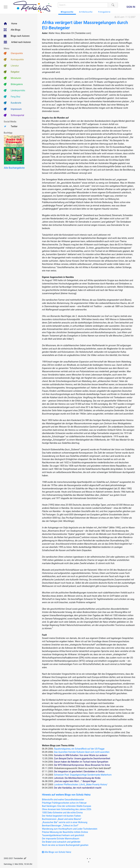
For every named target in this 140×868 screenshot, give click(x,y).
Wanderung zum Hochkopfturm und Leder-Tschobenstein (70, 829)
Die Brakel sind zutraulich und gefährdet (61, 842)
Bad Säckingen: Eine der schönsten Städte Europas (67, 806)
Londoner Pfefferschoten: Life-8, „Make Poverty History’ (81, 785)
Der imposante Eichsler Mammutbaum (61, 839)
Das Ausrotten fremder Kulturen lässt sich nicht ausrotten (82, 752)
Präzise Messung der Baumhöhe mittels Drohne (65, 832)
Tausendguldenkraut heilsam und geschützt (63, 835)
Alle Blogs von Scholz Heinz (57, 852)
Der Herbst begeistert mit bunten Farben (61, 816)
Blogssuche (67, 12)
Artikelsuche (86, 12)
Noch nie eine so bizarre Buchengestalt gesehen (65, 845)
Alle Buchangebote (14, 168)
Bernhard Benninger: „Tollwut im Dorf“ (60, 826)
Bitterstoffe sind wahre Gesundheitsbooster (63, 800)
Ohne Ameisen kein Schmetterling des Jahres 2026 (67, 809)
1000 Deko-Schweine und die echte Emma (62, 813)
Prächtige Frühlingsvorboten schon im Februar (64, 803)
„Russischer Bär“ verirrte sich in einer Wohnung (65, 822)
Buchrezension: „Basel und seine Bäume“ (62, 819)
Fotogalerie (104, 12)
